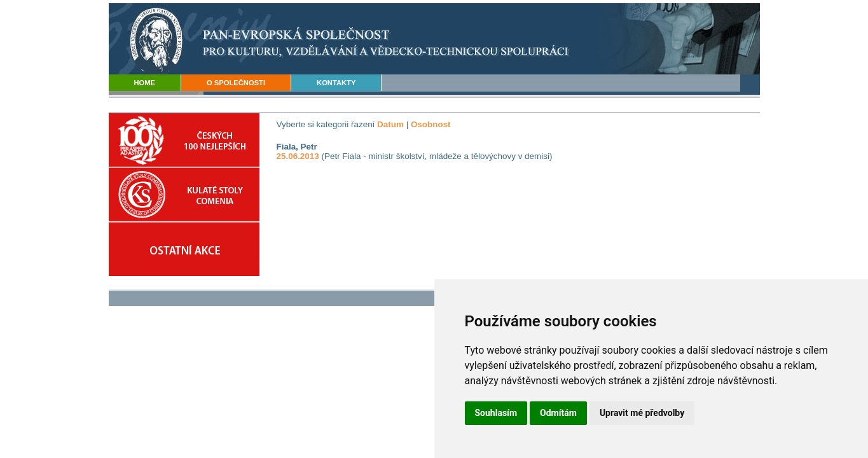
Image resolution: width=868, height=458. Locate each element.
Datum (390, 124)
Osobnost (431, 124)
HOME (145, 83)
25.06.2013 (298, 156)
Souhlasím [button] (496, 413)
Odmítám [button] (558, 413)
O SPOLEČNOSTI (236, 83)
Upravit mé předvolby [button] (642, 413)
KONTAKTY (336, 83)
